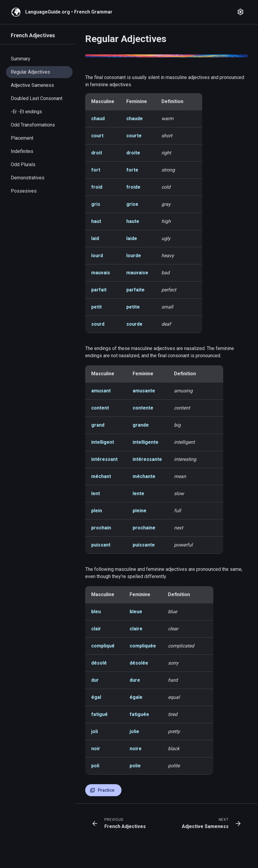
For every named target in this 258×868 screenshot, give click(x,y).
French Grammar (93, 12)
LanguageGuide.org (48, 12)
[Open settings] (241, 12)
